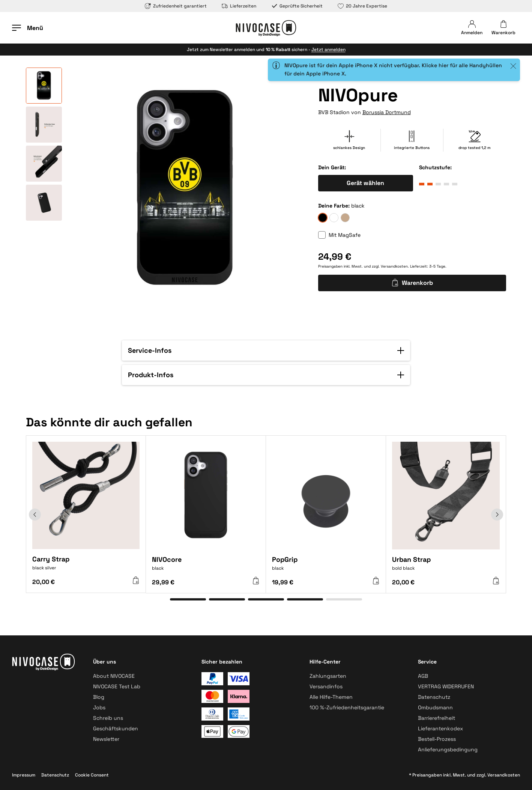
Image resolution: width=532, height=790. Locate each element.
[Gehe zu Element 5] (344, 599)
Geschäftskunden (116, 728)
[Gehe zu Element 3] (266, 599)
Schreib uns (108, 718)
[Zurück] (35, 515)
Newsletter (106, 739)
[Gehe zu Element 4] (305, 599)
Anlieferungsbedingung (448, 749)
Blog (99, 697)
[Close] (513, 66)
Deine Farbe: (334, 206)
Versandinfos (326, 686)
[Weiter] (497, 515)
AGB (423, 676)
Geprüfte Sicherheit (297, 6)
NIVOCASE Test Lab (117, 686)
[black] (323, 218)
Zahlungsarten (328, 676)
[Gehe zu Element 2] (227, 599)
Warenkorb (412, 283)
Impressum (24, 775)
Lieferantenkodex (440, 728)
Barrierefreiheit (437, 718)
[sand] (345, 218)
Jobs (99, 707)
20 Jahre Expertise (362, 6)
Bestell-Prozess (437, 739)
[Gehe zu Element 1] (188, 599)
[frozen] (334, 218)
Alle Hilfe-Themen (331, 697)
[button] (266, 351)
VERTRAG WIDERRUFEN (446, 686)
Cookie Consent (92, 775)
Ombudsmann (435, 707)
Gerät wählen (365, 183)
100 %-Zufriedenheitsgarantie (347, 707)
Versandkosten (394, 266)
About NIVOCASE (114, 676)
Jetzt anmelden (328, 50)
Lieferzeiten (239, 6)
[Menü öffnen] (28, 28)
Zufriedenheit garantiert (176, 6)
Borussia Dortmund (387, 112)
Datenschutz (434, 697)
